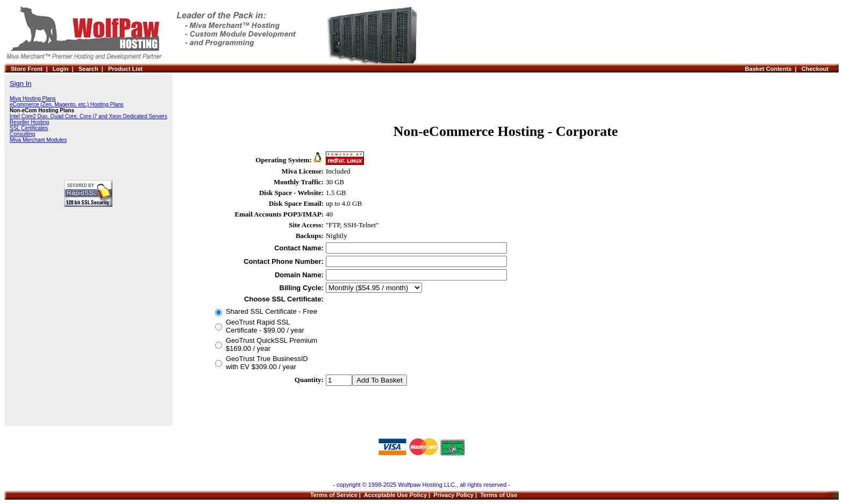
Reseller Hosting (29, 122)
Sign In (20, 84)
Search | (93, 69)
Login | (66, 69)
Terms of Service (334, 495)
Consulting (22, 134)
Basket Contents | (773, 69)
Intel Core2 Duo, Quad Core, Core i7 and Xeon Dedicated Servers (88, 116)
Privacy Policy (453, 495)
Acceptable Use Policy (395, 495)
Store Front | (32, 69)
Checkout (817, 69)
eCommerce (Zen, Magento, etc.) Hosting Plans (67, 105)
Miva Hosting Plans (33, 99)
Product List (125, 69)
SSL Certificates (29, 128)
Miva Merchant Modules (38, 140)
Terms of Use (499, 495)
